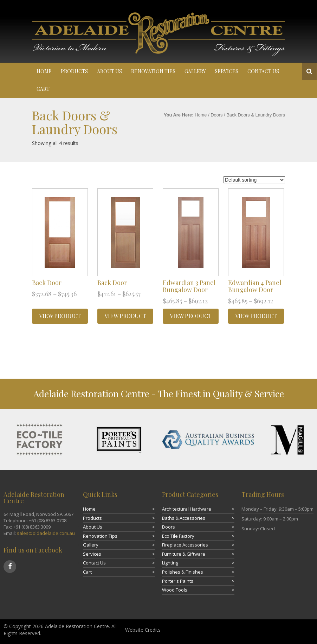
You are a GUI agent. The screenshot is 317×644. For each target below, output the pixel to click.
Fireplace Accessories (185, 545)
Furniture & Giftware (184, 554)
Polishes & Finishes (183, 572)
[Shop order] (254, 180)
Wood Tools (175, 590)
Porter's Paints (178, 581)
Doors (216, 115)
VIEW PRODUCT (60, 316)
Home (44, 71)
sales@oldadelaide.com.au (46, 533)
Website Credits (143, 630)
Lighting (170, 563)
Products (74, 71)
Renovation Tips (153, 71)
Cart (43, 89)
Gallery (195, 71)
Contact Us (263, 71)
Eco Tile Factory (178, 536)
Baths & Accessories (184, 518)
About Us (109, 71)
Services (227, 71)
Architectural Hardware (187, 509)
